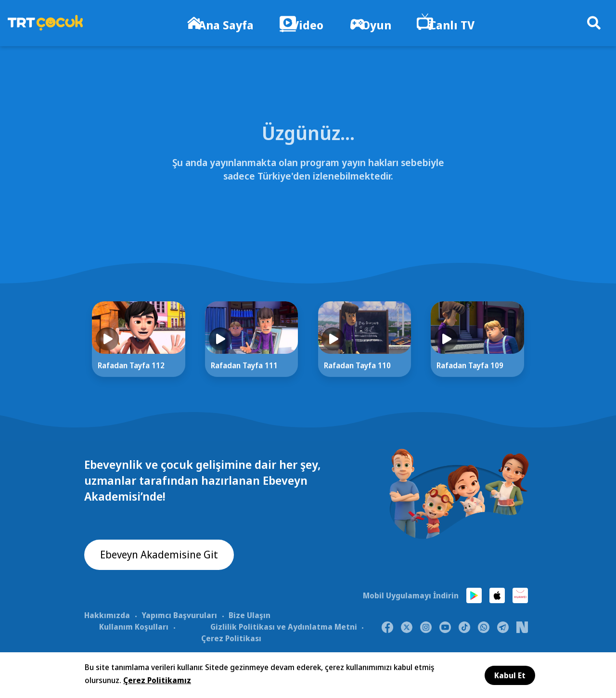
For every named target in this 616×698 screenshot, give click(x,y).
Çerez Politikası (231, 639)
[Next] (556, 353)
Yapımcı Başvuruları (179, 616)
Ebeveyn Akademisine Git (165, 557)
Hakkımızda (107, 616)
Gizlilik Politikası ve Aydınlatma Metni (284, 627)
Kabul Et (510, 675)
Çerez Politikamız (157, 680)
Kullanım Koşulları (134, 627)
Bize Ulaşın (250, 616)
